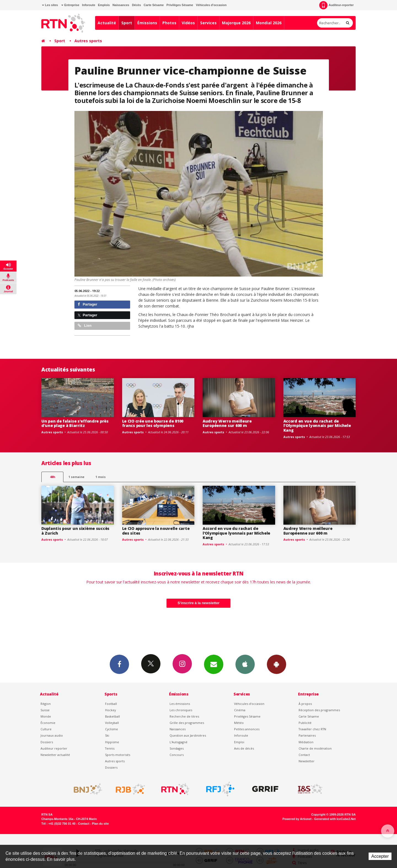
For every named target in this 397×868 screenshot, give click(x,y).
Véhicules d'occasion (211, 5)
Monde (46, 716)
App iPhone (245, 664)
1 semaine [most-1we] (76, 477)
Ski (107, 735)
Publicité (305, 723)
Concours (177, 755)
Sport (127, 23)
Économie (48, 723)
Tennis (110, 748)
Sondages (177, 748)
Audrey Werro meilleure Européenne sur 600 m (227, 423)
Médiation (306, 742)
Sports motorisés (118, 755)
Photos (169, 23)
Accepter (380, 856)
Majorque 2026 (236, 23)
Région (46, 704)
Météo (239, 723)
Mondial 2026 (269, 23)
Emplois (104, 5)
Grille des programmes (187, 723)
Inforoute (89, 5)
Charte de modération (315, 748)
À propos (305, 704)
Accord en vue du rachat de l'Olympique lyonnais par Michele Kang (317, 426)
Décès (136, 5)
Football (111, 704)
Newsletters (214, 664)
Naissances (121, 5)
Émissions (147, 23)
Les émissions (180, 704)
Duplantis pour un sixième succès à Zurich (75, 531)
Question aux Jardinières (188, 735)
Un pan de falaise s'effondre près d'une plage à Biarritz (75, 423)
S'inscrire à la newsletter (198, 603)
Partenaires (307, 735)
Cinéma (240, 710)
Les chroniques (181, 710)
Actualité (107, 23)
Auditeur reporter (54, 748)
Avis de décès (244, 748)
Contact (304, 755)
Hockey (110, 710)
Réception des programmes (319, 710)
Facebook (119, 664)
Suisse (45, 710)
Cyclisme (112, 729)
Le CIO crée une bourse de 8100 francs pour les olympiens (153, 423)
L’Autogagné (179, 742)
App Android (277, 664)
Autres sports (88, 41)
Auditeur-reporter (336, 5)
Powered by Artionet (297, 819)
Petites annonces (247, 729)
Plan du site (100, 824)
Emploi (239, 742)
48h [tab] (53, 477)
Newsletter (307, 761)
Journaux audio (52, 735)
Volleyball (112, 723)
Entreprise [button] (70, 5)
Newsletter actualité (55, 755)
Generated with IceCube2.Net (335, 819)
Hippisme (112, 742)
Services (208, 23)
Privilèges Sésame (180, 5)
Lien (85, 326)
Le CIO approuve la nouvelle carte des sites (156, 531)
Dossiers (47, 742)
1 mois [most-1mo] (100, 477)
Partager (88, 304)
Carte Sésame (154, 5)
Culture (46, 729)
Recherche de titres (184, 716)
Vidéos (188, 23)
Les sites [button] (50, 5)
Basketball (112, 716)
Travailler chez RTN (312, 729)
